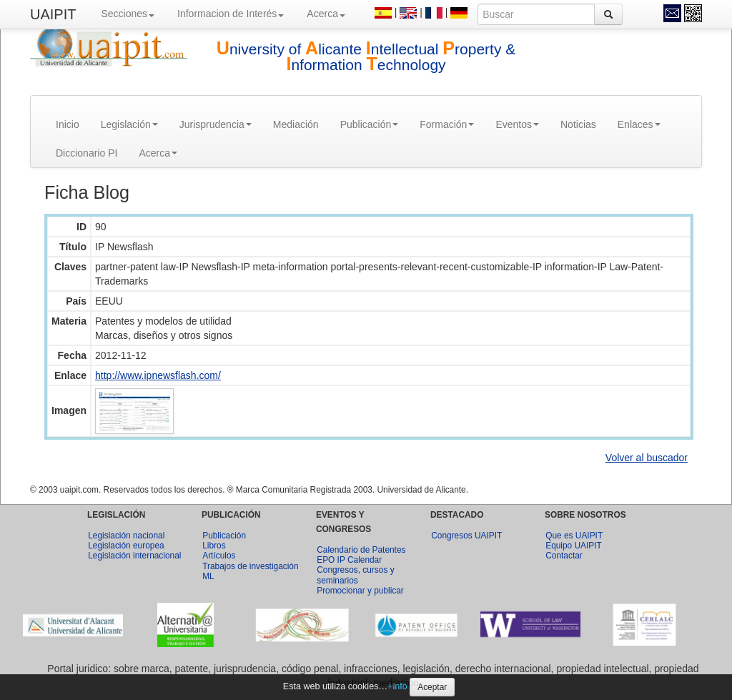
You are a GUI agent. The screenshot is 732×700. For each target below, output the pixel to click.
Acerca (326, 14)
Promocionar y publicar (360, 591)
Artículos (219, 556)
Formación (447, 124)
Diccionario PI (86, 153)
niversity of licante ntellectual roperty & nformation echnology (366, 57)
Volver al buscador (647, 458)
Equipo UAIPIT (574, 546)
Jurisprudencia (216, 124)
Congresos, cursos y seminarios (355, 575)
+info (397, 686)
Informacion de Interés (231, 14)
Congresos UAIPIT (466, 536)
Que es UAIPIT (574, 536)
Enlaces (639, 124)
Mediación (296, 124)
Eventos (517, 124)
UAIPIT (53, 14)
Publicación (370, 124)
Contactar (564, 556)
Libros (214, 546)
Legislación (129, 124)
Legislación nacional (126, 536)
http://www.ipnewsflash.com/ (158, 375)
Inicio (68, 124)
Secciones (128, 14)
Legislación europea (126, 546)
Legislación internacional (134, 556)
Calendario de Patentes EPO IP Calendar (361, 555)
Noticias (578, 124)
